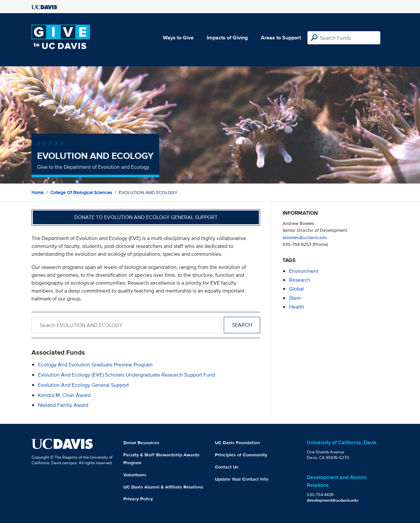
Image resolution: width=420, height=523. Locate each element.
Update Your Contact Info (242, 479)
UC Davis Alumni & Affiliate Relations (163, 487)
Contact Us (227, 467)
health (297, 307)
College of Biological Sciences (81, 192)
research (300, 280)
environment (304, 271)
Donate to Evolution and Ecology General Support (146, 217)
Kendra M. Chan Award (64, 395)
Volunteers (135, 475)
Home (38, 192)
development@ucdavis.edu (333, 500)
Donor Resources (141, 443)
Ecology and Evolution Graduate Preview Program (95, 365)
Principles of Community (241, 455)
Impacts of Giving (227, 38)
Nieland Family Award (63, 405)
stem (295, 298)
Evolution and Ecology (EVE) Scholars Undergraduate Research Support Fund (127, 375)
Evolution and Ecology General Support (84, 385)
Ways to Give (178, 38)
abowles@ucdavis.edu (305, 237)
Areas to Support (281, 38)
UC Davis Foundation (237, 443)
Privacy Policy (138, 499)
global (296, 289)
